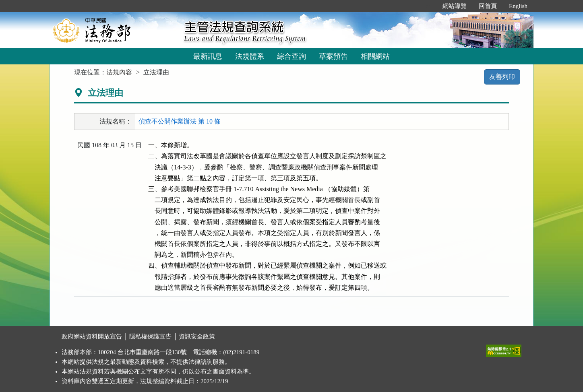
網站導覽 (455, 6)
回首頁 (488, 6)
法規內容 (119, 72)
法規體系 (250, 56)
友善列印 (502, 77)
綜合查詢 (291, 56)
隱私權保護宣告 (150, 336)
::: (428, 6)
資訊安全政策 (197, 336)
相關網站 (375, 56)
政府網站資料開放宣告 (92, 336)
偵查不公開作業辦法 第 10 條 (180, 121)
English (518, 6)
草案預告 (333, 56)
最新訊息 (208, 56)
